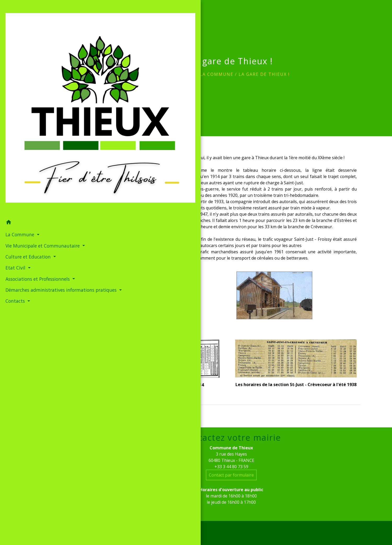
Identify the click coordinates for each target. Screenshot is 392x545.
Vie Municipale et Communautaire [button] (22, 121)
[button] (35, 95)
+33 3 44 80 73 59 (231, 467)
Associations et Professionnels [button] (20, 162)
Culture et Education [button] (27, 136)
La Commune (217, 74)
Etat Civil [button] (15, 147)
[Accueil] (35, 45)
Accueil (184, 74)
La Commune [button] (19, 107)
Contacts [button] (14, 194)
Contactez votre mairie (231, 438)
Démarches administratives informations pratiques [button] (34, 180)
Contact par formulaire (231, 475)
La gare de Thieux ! (264, 74)
